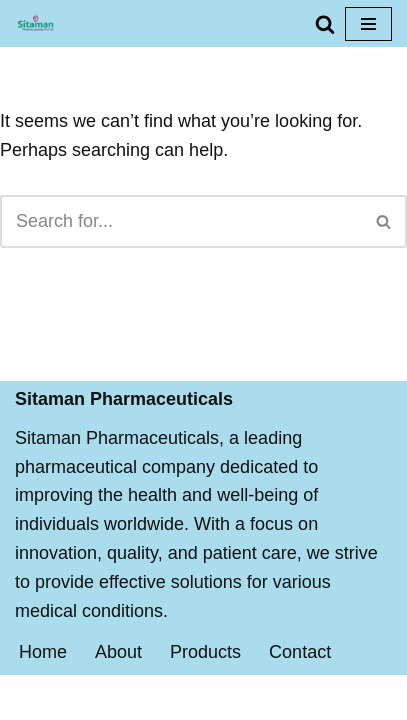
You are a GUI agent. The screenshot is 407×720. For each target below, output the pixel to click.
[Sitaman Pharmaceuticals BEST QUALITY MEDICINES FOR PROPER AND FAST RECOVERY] (35, 23)
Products (205, 652)
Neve (108, 697)
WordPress (276, 697)
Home (43, 652)
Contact (300, 652)
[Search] (325, 24)
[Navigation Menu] (368, 24)
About (118, 652)
